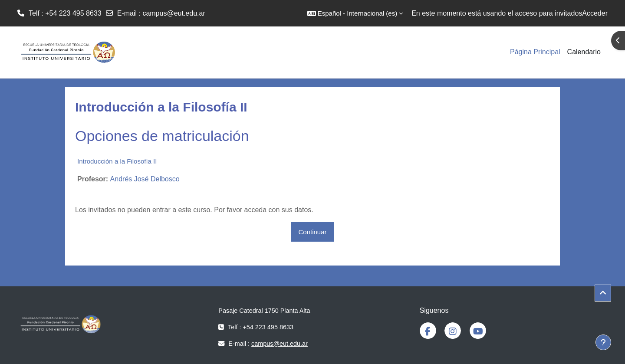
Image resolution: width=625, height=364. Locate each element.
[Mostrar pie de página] (603, 342)
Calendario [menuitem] (584, 52)
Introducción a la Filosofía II (117, 161)
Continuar (312, 232)
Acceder (595, 13)
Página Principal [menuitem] (535, 52)
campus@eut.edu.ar (174, 13)
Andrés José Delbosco (145, 179)
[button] (355, 13)
